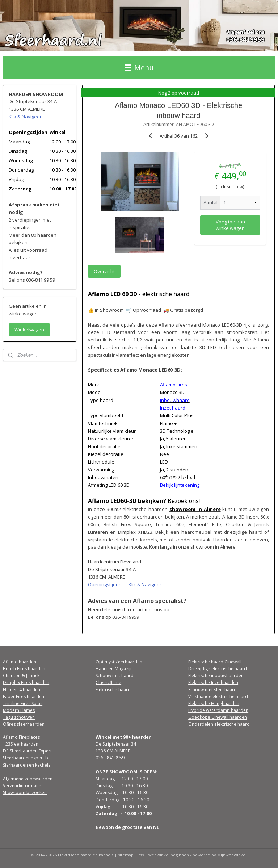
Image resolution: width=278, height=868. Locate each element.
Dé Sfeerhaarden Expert (27, 751)
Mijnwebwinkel (232, 855)
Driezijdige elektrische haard (218, 669)
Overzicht (105, 271)
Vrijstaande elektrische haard (218, 697)
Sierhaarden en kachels (27, 765)
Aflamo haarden (20, 662)
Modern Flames (19, 710)
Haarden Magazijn (114, 669)
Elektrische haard (113, 690)
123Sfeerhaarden (21, 744)
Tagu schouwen (19, 717)
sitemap (126, 855)
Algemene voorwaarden (28, 779)
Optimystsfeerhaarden (119, 662)
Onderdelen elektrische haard (219, 724)
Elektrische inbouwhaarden (216, 676)
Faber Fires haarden (24, 697)
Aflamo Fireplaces (21, 737)
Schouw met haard (115, 676)
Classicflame (108, 682)
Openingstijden (105, 584)
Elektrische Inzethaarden (213, 682)
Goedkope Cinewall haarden (218, 717)
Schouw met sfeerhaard (212, 690)
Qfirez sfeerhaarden (24, 724)
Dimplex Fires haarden (26, 682)
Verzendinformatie (22, 786)
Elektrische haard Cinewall (215, 662)
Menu (139, 68)
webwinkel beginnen (169, 855)
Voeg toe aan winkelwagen (230, 225)
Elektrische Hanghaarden (214, 703)
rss (141, 855)
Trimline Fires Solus (23, 703)
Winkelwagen (29, 330)
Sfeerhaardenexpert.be (27, 758)
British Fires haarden (24, 669)
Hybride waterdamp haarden (218, 710)
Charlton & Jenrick (21, 676)
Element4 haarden (22, 690)
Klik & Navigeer (145, 584)
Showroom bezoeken (25, 792)
